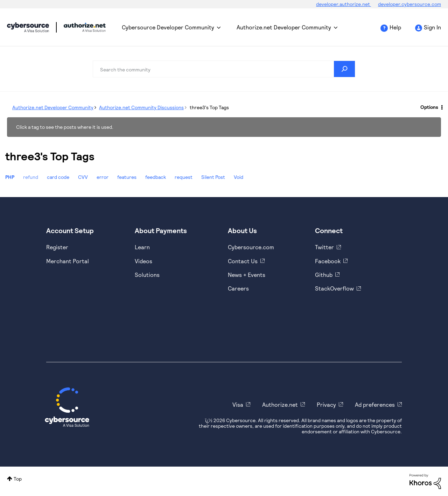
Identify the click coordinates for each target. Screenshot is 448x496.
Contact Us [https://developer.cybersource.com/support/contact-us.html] (243, 261)
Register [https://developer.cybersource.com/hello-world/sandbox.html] (57, 247)
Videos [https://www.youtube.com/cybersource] (143, 261)
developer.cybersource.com (409, 4)
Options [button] (429, 107)
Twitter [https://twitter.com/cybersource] (324, 247)
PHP (10, 177)
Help (395, 27)
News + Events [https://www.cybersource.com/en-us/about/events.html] (247, 275)
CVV (83, 177)
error (103, 177)
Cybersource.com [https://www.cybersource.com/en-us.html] (251, 247)
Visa (238, 404)
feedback (156, 177)
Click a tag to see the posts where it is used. (65, 127)
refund (31, 177)
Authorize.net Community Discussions (141, 107)
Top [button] (18, 479)
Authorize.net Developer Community (284, 27)
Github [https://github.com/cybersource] (324, 275)
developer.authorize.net (344, 4)
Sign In (432, 27)
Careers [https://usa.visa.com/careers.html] (238, 288)
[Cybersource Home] (67, 407)
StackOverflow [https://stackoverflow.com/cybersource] (334, 288)
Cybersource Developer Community (28, 27)
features (127, 177)
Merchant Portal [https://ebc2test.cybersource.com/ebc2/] (68, 261)
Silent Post (213, 177)
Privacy (326, 404)
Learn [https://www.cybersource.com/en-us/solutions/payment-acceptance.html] (142, 247)
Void (239, 177)
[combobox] (224, 69)
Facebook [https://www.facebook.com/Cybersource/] (328, 261)
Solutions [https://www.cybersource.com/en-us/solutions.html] (147, 275)
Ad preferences (375, 404)
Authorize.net (280, 404)
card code (58, 177)
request (184, 177)
